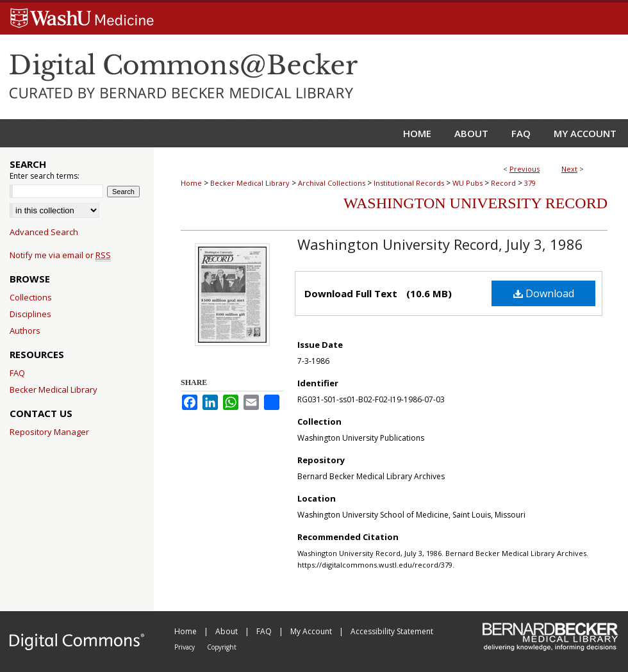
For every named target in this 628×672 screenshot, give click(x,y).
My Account (312, 631)
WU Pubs (467, 183)
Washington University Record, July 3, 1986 (440, 244)
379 (530, 183)
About (227, 631)
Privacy (186, 647)
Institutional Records (409, 183)
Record (503, 183)
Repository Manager (49, 432)
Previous (525, 169)
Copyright (222, 647)
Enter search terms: (45, 176)
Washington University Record (475, 203)
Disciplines (30, 314)
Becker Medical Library (250, 183)
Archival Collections (332, 183)
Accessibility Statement (392, 631)
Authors (25, 331)
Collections (31, 297)
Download (544, 293)
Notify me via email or (60, 255)
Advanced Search (44, 232)
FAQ (17, 373)
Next (569, 169)
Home (191, 183)
